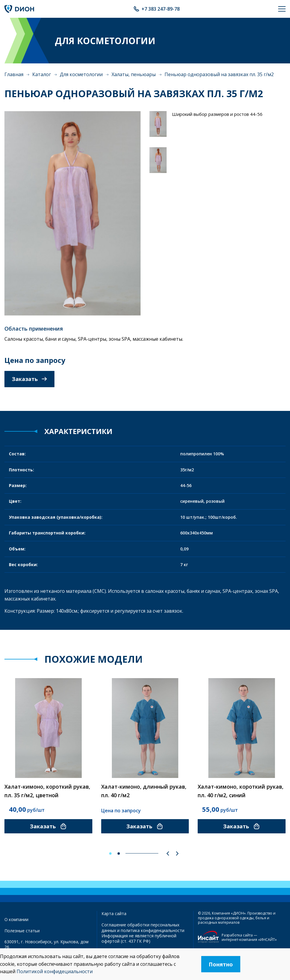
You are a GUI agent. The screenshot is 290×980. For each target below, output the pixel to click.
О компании (16, 919)
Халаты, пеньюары (134, 74)
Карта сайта (114, 913)
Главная (14, 74)
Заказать (29, 379)
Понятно (221, 964)
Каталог (42, 74)
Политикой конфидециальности (55, 971)
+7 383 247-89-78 (161, 9)
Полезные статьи (22, 931)
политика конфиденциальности (153, 930)
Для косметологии (81, 74)
